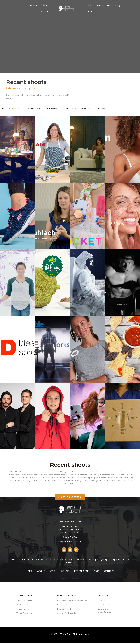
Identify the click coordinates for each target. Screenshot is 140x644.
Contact (90, 12)
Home (34, 5)
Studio (89, 5)
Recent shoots (39, 12)
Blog (117, 5)
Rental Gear (104, 5)
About (45, 5)
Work (53, 572)
